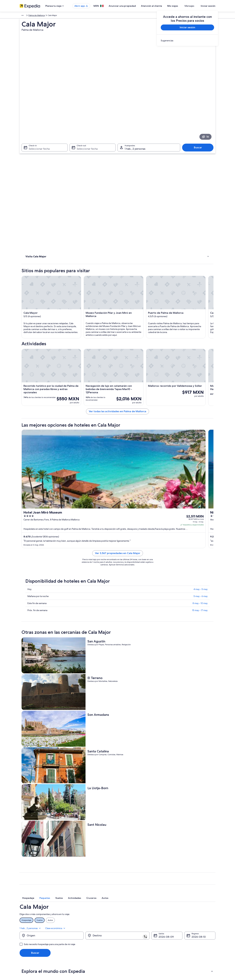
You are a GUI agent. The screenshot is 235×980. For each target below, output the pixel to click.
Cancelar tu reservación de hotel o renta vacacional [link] (194, 923)
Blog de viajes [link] (76, 949)
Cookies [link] (124, 918)
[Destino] (117, 750)
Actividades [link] (31, 150)
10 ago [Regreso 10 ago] (196, 751)
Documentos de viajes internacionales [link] (188, 939)
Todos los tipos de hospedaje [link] (83, 944)
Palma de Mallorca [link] (71, 16)
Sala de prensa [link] (26, 944)
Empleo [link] (23, 918)
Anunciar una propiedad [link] (30, 923)
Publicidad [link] (24, 933)
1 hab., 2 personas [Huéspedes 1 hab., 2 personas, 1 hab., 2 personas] (135, 110)
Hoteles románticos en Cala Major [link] (135, 826)
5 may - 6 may (201, 530)
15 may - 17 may (200, 544)
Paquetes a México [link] (79, 928)
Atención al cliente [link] (180, 913)
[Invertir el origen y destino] (85, 750)
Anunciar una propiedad (132, 6)
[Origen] (52, 750)
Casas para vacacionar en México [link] (85, 923)
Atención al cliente (161, 6)
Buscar (200, 109)
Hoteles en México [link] (78, 918)
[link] (187, 41)
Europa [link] (23, 16)
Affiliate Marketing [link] (28, 939)
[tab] (80, 717)
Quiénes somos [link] (26, 913)
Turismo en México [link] (78, 913)
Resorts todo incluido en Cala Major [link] (136, 807)
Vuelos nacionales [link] (78, 933)
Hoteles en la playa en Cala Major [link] (44, 820)
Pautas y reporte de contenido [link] (134, 939)
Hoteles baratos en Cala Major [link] (43, 832)
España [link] (32, 16)
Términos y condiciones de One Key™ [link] (137, 928)
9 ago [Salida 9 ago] (162, 751)
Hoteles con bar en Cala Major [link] (134, 832)
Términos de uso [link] (128, 923)
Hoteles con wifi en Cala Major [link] (43, 813)
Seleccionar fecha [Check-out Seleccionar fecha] (86, 110)
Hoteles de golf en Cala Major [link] (42, 807)
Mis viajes (182, 6)
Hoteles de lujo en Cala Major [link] (133, 813)
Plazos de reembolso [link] (181, 928)
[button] (117, 785)
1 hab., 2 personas (180, 740)
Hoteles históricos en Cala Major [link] (43, 826)
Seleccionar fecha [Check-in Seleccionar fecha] (37, 110)
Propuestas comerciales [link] (30, 928)
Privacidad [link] (125, 913)
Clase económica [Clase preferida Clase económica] (205, 740)
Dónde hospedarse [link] (35, 158)
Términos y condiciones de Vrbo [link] (135, 933)
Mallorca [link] (56, 16)
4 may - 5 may (201, 523)
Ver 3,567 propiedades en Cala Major (142, 487)
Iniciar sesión (208, 6)
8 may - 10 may (200, 537)
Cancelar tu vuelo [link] (179, 918)
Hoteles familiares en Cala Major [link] (135, 820)
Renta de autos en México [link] (82, 939)
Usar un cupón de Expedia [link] (183, 933)
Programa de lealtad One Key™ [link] (84, 954)
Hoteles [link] (29, 154)
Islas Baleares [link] (44, 16)
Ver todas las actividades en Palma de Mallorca (141, 317)
